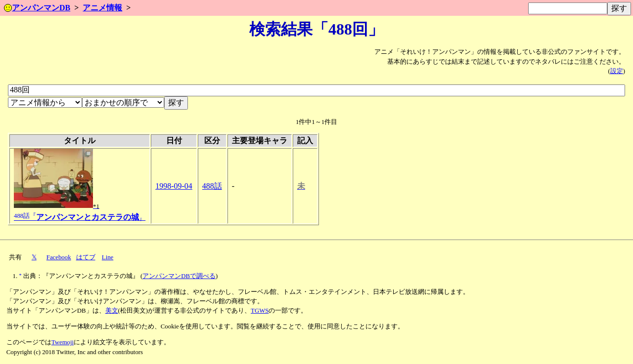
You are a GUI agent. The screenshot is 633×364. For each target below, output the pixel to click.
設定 (617, 71)
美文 (112, 311)
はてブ (86, 257)
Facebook (59, 257)
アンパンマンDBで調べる (179, 276)
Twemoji (63, 342)
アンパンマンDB (37, 8)
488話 (212, 186)
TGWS (260, 311)
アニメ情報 (102, 8)
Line (108, 257)
